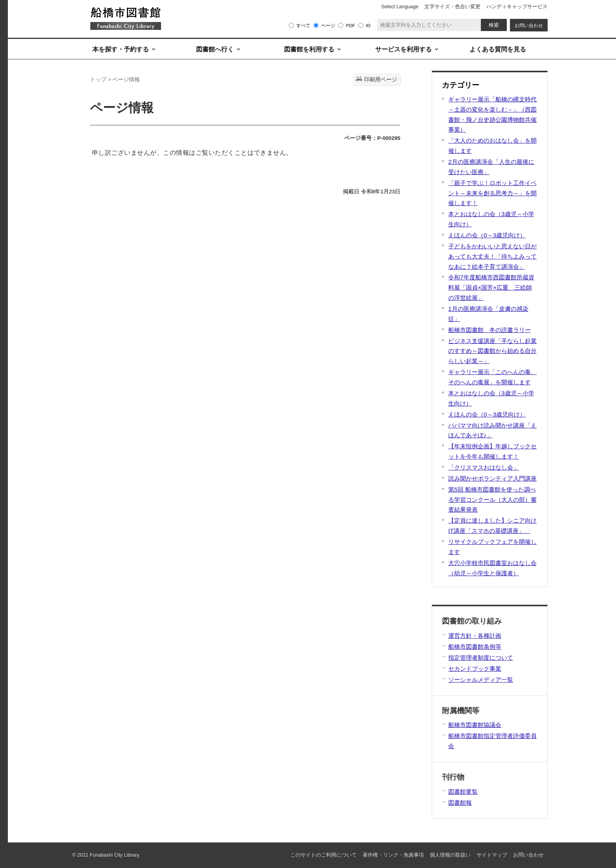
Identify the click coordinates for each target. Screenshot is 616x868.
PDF (351, 25)
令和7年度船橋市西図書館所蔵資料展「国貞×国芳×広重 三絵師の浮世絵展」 (491, 287)
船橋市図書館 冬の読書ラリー (489, 330)
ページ (328, 25)
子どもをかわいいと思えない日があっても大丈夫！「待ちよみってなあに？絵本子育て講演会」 (492, 256)
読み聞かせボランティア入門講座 (492, 478)
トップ (98, 80)
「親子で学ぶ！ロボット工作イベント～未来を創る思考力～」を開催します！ (492, 193)
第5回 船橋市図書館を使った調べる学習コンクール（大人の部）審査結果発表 (492, 500)
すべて (303, 25)
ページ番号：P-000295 (372, 138)
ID (368, 25)
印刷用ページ (381, 80)
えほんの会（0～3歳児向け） (487, 235)
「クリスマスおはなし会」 (484, 467)
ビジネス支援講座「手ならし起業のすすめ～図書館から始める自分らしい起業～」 (492, 351)
